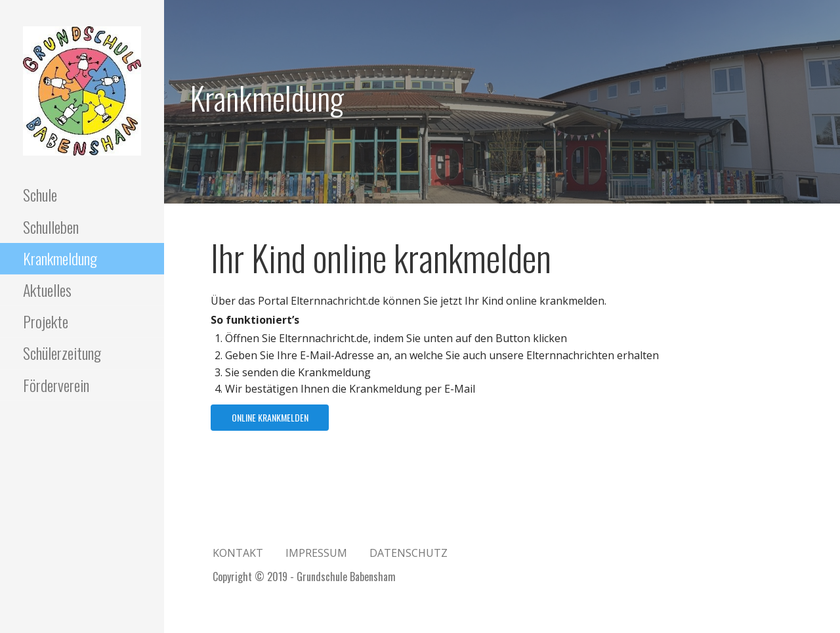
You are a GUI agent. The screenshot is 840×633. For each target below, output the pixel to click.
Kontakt (238, 553)
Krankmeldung (60, 258)
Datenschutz (409, 553)
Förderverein (56, 385)
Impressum (316, 553)
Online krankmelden (270, 417)
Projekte (46, 321)
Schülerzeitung (62, 353)
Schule (40, 194)
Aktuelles (47, 290)
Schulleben (51, 227)
